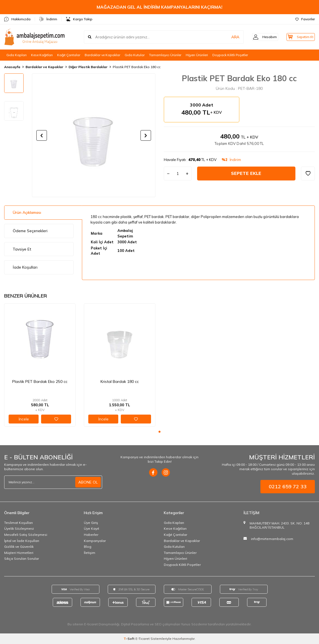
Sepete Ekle (246, 173)
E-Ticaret (143, 639)
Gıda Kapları (17, 55)
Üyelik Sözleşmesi (19, 528)
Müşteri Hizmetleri (19, 553)
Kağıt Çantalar (69, 55)
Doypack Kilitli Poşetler (230, 55)
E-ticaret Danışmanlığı (102, 624)
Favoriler (305, 19)
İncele (24, 419)
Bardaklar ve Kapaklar (102, 55)
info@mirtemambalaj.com (272, 539)
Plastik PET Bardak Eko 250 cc (40, 382)
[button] (42, 135)
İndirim (48, 19)
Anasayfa (12, 67)
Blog (88, 547)
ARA (228, 37)
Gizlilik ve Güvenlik (19, 547)
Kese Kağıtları (42, 55)
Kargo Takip (79, 19)
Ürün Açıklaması (27, 212)
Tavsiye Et (22, 249)
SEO (158, 624)
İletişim (90, 553)
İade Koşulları (25, 267)
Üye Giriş (91, 523)
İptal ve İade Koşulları (22, 541)
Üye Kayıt (91, 528)
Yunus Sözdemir (194, 624)
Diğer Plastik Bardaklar (88, 67)
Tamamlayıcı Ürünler (165, 55)
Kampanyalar (95, 541)
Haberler (91, 535)
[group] (94, 135)
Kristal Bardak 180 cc (120, 382)
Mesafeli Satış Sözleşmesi (26, 535)
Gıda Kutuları (174, 547)
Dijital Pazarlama (135, 624)
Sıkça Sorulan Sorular (22, 558)
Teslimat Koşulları (18, 523)
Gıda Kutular (135, 55)
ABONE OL (88, 482)
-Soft (130, 639)
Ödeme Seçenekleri (30, 231)
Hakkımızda (17, 19)
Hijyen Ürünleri (197, 55)
